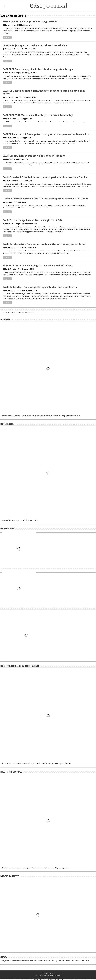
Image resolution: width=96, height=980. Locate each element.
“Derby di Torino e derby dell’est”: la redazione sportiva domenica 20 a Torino (46, 199)
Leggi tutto (7, 37)
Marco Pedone (10, 25)
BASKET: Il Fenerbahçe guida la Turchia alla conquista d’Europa (38, 69)
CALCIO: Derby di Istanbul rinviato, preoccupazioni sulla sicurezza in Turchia (45, 177)
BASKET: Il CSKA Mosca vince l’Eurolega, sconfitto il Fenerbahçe (38, 115)
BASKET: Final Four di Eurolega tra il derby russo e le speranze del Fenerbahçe (46, 134)
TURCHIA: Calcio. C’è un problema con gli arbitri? (30, 21)
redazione (8, 202)
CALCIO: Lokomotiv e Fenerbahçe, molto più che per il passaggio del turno (44, 244)
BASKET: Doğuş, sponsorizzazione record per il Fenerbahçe (35, 45)
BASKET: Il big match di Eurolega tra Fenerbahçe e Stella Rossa (38, 266)
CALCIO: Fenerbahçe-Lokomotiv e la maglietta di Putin (33, 220)
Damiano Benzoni (11, 97)
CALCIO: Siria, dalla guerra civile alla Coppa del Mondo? (34, 156)
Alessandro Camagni (12, 49)
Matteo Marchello (11, 248)
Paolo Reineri (10, 159)
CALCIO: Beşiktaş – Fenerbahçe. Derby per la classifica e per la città (40, 287)
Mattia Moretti (10, 119)
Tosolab (52, 973)
